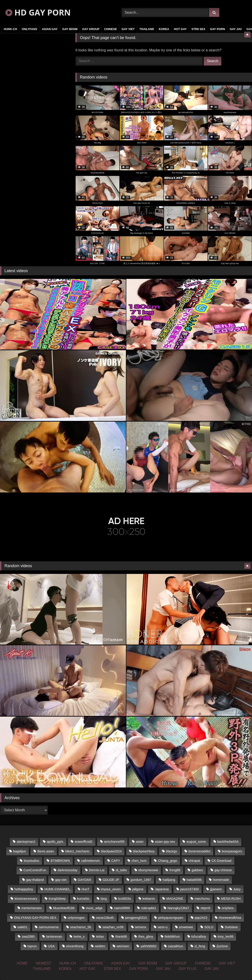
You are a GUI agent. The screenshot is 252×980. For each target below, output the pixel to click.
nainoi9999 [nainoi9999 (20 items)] (122, 908)
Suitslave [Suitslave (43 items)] (231, 927)
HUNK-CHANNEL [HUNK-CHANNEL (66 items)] (57, 889)
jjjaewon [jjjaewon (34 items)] (216, 889)
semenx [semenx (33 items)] (140, 927)
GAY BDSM (70, 29)
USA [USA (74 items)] (51, 946)
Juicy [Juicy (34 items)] (237, 889)
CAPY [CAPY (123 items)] (116, 861)
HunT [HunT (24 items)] (85, 889)
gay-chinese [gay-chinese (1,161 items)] (223, 870)
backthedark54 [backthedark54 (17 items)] (228, 842)
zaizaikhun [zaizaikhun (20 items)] (175, 946)
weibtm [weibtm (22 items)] (100, 946)
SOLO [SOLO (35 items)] (209, 927)
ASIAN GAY (50, 29)
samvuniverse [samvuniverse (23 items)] (49, 927)
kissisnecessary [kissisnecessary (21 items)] (26, 899)
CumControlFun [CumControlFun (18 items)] (35, 870)
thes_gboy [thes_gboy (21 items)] (146, 936)
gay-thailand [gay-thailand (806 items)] (35, 880)
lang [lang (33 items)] (104, 899)
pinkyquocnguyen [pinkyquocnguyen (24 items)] (171, 918)
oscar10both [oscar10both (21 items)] (105, 918)
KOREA (164, 29)
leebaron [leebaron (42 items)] (149, 899)
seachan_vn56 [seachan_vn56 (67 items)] (113, 927)
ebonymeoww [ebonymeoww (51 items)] (148, 870)
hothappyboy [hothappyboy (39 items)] (24, 889)
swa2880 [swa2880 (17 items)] (28, 936)
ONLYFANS (30, 29)
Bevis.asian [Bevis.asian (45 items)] (46, 851)
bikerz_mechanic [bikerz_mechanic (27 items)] (77, 851)
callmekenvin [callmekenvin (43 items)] (91, 861)
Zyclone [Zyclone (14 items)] (222, 946)
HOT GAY (180, 29)
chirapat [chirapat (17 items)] (194, 861)
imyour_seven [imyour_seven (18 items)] (111, 889)
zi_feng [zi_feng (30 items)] (200, 946)
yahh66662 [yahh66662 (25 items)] (148, 946)
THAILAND (147, 29)
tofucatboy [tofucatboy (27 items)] (199, 936)
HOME (22, 963)
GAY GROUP (91, 29)
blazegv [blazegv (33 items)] (172, 851)
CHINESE (111, 29)
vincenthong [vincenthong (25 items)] (75, 946)
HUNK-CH (10, 29)
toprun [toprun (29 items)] (32, 946)
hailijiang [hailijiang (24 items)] (169, 880)
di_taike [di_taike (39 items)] (121, 870)
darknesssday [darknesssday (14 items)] (68, 870)
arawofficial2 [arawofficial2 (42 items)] (84, 842)
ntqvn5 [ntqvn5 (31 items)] (205, 908)
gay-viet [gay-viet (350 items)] (61, 880)
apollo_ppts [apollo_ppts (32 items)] (55, 842)
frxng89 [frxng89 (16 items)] (175, 870)
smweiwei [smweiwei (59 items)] (186, 927)
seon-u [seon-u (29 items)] (163, 927)
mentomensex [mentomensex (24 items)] (31, 908)
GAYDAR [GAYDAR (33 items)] (85, 880)
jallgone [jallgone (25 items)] (138, 889)
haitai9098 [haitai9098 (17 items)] (194, 880)
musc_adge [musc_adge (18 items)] (94, 908)
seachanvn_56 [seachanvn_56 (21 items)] (81, 927)
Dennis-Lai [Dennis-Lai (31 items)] (97, 870)
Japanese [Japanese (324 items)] (162, 889)
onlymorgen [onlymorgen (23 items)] (76, 918)
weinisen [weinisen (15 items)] (123, 946)
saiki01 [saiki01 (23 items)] (22, 927)
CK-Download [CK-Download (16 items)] (221, 861)
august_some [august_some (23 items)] (196, 842)
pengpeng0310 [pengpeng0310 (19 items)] (136, 918)
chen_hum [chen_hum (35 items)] (139, 861)
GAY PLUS (187, 969)
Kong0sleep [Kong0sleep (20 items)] (57, 899)
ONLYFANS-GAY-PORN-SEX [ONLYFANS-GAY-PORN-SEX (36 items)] (35, 918)
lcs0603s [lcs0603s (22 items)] (125, 899)
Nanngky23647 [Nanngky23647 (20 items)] (178, 908)
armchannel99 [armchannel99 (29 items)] (114, 842)
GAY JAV (236, 29)
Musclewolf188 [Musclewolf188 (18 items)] (64, 908)
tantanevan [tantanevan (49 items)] (54, 936)
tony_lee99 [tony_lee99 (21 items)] (226, 936)
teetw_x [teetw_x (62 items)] (79, 936)
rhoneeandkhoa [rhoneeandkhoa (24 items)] (230, 918)
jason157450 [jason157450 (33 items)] (189, 889)
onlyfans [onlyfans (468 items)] (228, 908)
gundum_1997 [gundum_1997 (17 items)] (141, 880)
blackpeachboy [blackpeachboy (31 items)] (144, 851)
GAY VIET (128, 29)
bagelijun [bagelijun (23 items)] (20, 851)
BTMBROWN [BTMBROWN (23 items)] (60, 861)
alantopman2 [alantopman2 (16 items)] (26, 842)
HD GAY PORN (38, 12)
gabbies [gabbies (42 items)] (197, 870)
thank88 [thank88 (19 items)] (121, 936)
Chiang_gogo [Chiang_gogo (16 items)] (168, 861)
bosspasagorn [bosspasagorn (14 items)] (232, 851)
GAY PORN (218, 29)
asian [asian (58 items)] (140, 842)
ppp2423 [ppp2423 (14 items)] (201, 918)
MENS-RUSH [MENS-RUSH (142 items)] (231, 899)
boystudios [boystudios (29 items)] (32, 861)
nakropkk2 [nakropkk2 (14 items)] (149, 908)
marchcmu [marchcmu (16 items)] (202, 899)
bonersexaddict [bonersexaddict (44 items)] (199, 851)
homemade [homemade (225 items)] (221, 880)
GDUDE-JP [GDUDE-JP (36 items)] (111, 880)
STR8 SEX (198, 29)
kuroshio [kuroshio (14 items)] (83, 899)
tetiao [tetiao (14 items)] (100, 936)
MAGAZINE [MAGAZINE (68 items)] (175, 899)
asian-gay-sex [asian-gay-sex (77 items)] (165, 842)
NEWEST (43, 963)
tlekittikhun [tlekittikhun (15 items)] (172, 936)
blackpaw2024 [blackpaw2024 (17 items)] (111, 851)
